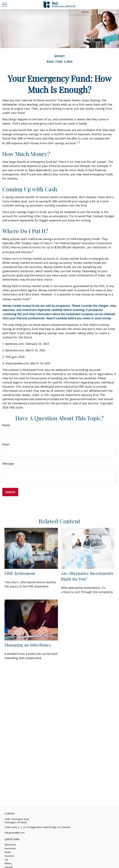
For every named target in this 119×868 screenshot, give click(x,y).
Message (8, 464)
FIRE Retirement (20, 573)
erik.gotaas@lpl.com (15, 833)
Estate (8, 852)
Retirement (10, 845)
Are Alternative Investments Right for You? (87, 576)
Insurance (9, 856)
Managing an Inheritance (28, 645)
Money (8, 863)
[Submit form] (10, 492)
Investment (10, 848)
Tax (6, 860)
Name (6, 425)
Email (6, 444)
